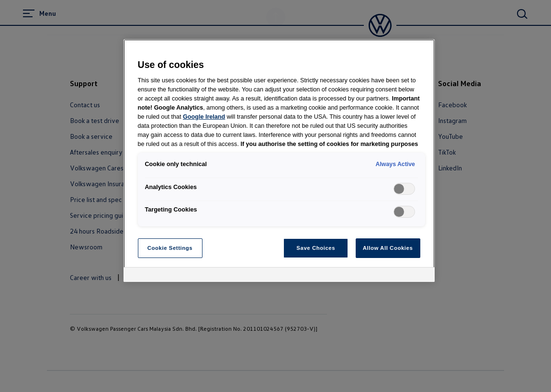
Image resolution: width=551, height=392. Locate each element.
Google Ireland (204, 117)
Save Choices (316, 248)
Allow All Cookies (388, 248)
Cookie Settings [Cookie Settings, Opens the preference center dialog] (170, 248)
